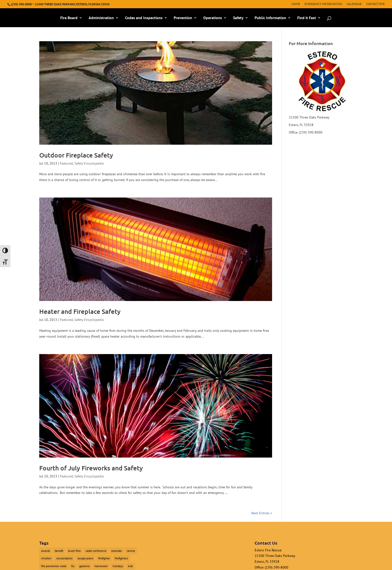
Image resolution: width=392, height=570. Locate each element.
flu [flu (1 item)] (73, 566)
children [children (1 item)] (46, 558)
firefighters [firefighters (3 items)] (121, 558)
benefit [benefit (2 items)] (59, 551)
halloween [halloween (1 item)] (101, 566)
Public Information (270, 18)
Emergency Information (323, 4)
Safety (238, 18)
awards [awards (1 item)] (46, 551)
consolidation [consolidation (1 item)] (64, 558)
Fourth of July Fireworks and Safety (91, 468)
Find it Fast (307, 18)
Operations (213, 18)
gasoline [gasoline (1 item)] (84, 566)
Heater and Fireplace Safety (80, 311)
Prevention (183, 18)
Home (296, 4)
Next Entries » (262, 513)
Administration (101, 18)
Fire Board (69, 18)
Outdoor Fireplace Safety (76, 155)
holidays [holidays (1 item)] (118, 566)
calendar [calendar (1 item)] (117, 551)
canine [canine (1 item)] (131, 551)
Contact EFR (375, 4)
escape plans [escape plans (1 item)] (85, 558)
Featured (66, 163)
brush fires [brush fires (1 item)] (74, 551)
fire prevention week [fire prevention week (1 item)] (54, 566)
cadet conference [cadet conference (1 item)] (96, 551)
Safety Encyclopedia (89, 163)
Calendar (354, 4)
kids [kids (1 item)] (130, 566)
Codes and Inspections (144, 18)
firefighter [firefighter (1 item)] (104, 558)
